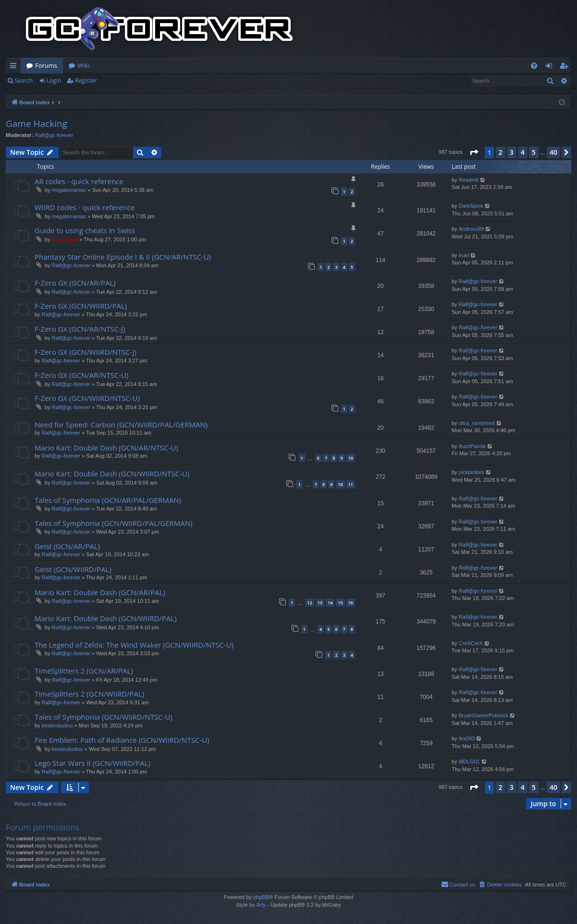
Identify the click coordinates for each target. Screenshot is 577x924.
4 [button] (523, 152)
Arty (261, 905)
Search (24, 81)
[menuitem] (534, 66)
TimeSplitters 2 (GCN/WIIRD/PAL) (89, 694)
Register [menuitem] (566, 67)
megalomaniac (69, 190)
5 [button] (534, 152)
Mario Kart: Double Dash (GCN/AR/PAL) (100, 592)
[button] (474, 152)
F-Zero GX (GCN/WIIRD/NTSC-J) (86, 352)
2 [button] (501, 152)
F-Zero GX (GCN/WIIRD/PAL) (81, 306)
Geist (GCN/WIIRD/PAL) (73, 569)
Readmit (469, 180)
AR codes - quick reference (79, 181)
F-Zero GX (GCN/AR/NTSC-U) (81, 375)
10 (351, 458)
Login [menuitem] (551, 67)
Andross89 (472, 229)
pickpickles (472, 472)
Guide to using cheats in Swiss (85, 230)
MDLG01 (469, 762)
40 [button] (553, 152)
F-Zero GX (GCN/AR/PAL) (75, 283)
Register (86, 81)
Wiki (83, 65)
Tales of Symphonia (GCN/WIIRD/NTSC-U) (104, 717)
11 (351, 484)
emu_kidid (65, 239)
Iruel (464, 255)
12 (309, 603)
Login (54, 81)
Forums (46, 65)
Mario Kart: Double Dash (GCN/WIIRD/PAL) (106, 618)
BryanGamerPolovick (484, 715)
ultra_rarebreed (477, 423)
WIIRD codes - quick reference (85, 207)
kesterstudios (57, 725)
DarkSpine (471, 206)
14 (330, 603)
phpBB (261, 897)
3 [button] (512, 152)
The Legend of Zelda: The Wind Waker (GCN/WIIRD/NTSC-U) (134, 645)
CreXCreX (471, 643)
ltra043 (467, 738)
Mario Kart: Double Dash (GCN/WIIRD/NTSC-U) (112, 474)
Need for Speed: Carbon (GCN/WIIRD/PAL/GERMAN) (121, 425)
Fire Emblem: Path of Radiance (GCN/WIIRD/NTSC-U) (122, 740)
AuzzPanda (472, 446)
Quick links (15, 67)
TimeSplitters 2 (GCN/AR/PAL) (84, 671)
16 (351, 603)
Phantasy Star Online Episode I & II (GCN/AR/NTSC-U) (123, 257)
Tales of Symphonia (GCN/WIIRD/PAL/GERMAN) (114, 523)
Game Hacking (37, 124)
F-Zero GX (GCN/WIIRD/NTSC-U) (87, 398)
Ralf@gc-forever (54, 135)
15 (340, 603)
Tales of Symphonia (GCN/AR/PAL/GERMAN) (108, 500)
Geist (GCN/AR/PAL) (67, 546)
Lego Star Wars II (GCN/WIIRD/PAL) (92, 763)
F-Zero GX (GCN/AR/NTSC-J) (80, 329)
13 (320, 603)
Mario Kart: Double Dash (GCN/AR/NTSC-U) (106, 448)
